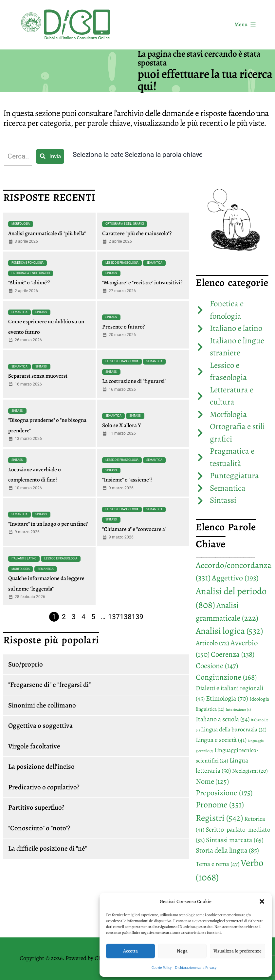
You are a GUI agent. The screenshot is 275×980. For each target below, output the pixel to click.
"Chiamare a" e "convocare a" (134, 529)
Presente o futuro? (123, 327)
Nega (182, 951)
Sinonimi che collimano (42, 705)
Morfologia (21, 224)
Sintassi (111, 273)
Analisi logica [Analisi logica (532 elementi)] (229, 631)
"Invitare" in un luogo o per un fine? (48, 524)
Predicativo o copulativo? (44, 787)
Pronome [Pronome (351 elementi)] (220, 805)
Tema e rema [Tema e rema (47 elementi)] (218, 864)
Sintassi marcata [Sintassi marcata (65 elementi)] (235, 840)
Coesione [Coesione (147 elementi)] (217, 666)
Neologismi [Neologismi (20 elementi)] (250, 771)
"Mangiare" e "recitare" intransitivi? (142, 283)
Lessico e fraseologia (122, 263)
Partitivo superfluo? (36, 807)
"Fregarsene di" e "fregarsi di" (49, 685)
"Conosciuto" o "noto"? (39, 828)
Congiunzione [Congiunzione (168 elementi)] (226, 677)
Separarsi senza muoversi (38, 376)
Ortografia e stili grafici (125, 224)
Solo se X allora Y (122, 425)
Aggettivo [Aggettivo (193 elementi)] (235, 578)
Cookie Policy (162, 968)
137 (114, 617)
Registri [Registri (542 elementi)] (219, 818)
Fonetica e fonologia (27, 263)
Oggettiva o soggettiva (40, 726)
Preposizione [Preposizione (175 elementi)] (224, 793)
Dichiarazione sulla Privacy (196, 968)
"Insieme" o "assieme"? (127, 480)
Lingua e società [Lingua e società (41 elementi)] (221, 740)
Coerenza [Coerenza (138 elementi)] (233, 654)
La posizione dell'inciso (41, 766)
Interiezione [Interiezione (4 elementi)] (238, 709)
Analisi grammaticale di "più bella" (47, 233)
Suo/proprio (26, 664)
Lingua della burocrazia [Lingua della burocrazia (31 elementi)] (234, 729)
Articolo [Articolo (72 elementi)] (212, 643)
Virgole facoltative (34, 746)
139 (137, 617)
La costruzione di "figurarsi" (134, 381)
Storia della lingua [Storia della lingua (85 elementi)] (227, 850)
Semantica (154, 263)
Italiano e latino (24, 558)
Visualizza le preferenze (238, 951)
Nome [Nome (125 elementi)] (212, 781)
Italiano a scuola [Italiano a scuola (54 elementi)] (223, 719)
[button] (262, 901)
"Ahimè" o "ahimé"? (29, 283)
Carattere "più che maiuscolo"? (137, 233)
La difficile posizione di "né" (47, 848)
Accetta (130, 951)
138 (126, 617)
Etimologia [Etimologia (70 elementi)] (227, 698)
